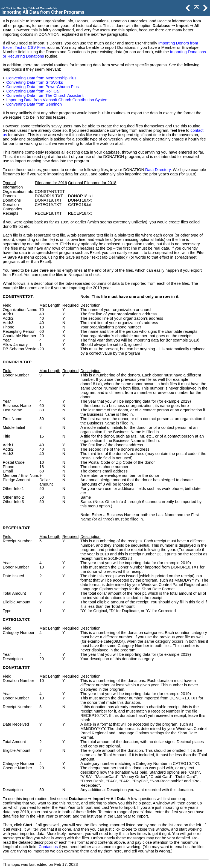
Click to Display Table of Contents (29, 8)
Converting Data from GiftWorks (35, 82)
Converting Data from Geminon (34, 104)
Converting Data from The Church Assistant (45, 95)
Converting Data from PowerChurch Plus (43, 87)
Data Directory (158, 170)
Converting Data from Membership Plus (41, 78)
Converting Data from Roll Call (33, 91)
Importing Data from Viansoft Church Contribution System (57, 100)
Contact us (48, 847)
